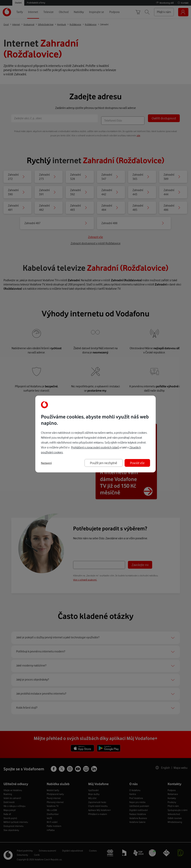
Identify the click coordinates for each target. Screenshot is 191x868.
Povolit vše (137, 463)
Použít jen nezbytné (104, 463)
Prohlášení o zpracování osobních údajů (95, 447)
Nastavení (46, 463)
